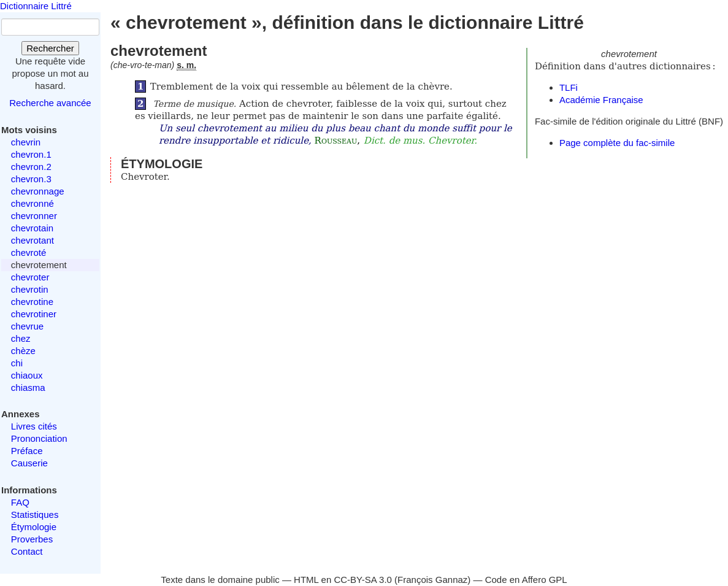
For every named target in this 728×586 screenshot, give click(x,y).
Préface (27, 451)
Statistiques (35, 515)
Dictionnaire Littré (36, 6)
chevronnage (38, 191)
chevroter (30, 277)
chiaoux (27, 375)
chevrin (26, 142)
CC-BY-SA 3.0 (363, 580)
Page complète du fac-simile (617, 143)
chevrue (27, 326)
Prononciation (39, 438)
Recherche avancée (50, 103)
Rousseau (336, 141)
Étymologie (34, 527)
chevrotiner (34, 314)
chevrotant (33, 240)
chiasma (28, 387)
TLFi (569, 87)
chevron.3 (31, 179)
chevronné (33, 203)
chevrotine (32, 302)
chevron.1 (31, 154)
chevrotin (30, 289)
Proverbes (32, 539)
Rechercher (50, 48)
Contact (27, 551)
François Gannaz (432, 580)
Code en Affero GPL (526, 580)
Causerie (29, 463)
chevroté (29, 253)
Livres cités (34, 426)
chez (21, 338)
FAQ (20, 502)
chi (17, 363)
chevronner (34, 216)
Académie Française (601, 100)
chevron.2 (31, 167)
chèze (23, 351)
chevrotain (32, 228)
